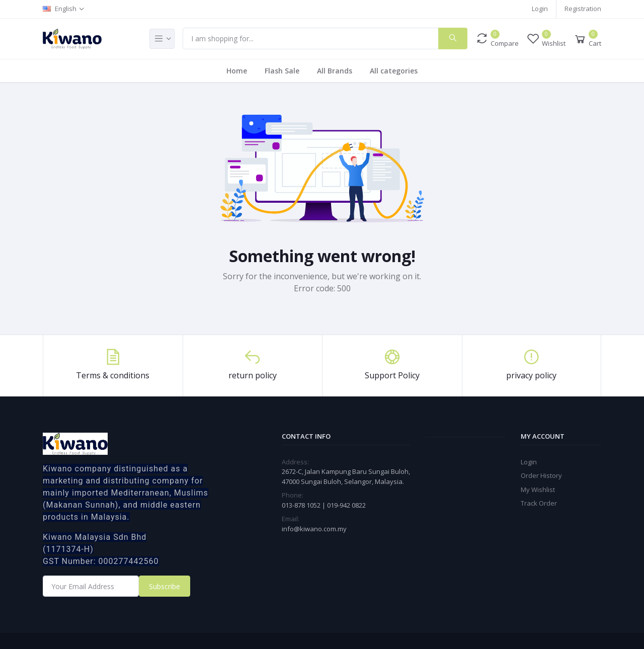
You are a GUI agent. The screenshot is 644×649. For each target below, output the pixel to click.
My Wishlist (538, 490)
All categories (394, 71)
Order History (541, 475)
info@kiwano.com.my (314, 529)
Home (237, 71)
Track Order (539, 503)
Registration (583, 9)
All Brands (335, 71)
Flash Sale (282, 71)
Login (540, 9)
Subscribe (165, 586)
